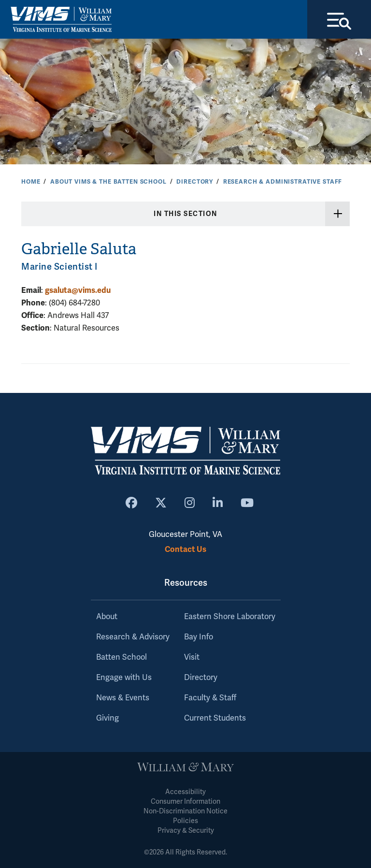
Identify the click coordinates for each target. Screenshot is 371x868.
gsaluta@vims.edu (78, 290)
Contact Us (185, 549)
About (107, 617)
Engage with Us (124, 678)
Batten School (121, 657)
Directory (195, 182)
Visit (192, 657)
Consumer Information (185, 802)
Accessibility (185, 792)
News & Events (123, 698)
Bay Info (199, 637)
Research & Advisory (133, 637)
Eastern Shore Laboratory (230, 617)
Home (31, 182)
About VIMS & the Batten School (108, 182)
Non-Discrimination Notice (185, 811)
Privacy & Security (186, 831)
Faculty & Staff (210, 698)
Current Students (215, 718)
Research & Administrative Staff (283, 182)
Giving (107, 718)
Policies (185, 821)
